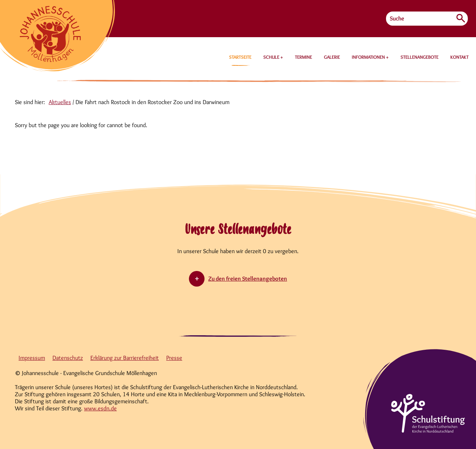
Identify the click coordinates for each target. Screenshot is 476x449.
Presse (174, 358)
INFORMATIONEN (369, 57)
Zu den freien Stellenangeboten (248, 279)
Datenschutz (68, 358)
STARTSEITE (240, 57)
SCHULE (272, 57)
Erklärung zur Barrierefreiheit (125, 358)
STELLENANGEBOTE (419, 57)
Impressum (32, 358)
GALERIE (332, 57)
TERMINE (303, 57)
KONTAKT (459, 57)
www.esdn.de (100, 408)
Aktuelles (60, 102)
